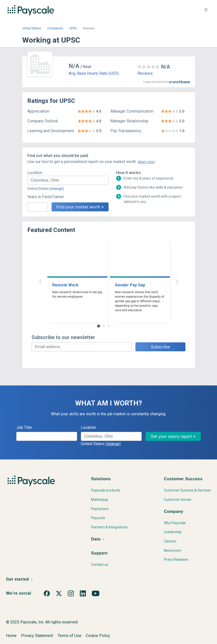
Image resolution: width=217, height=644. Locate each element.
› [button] (177, 281)
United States (32, 28)
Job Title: (24, 427)
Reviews (145, 73)
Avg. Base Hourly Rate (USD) (94, 73)
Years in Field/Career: (46, 197)
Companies (55, 28)
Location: (35, 173)
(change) (57, 189)
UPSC (73, 28)
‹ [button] (40, 281)
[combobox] (68, 180)
